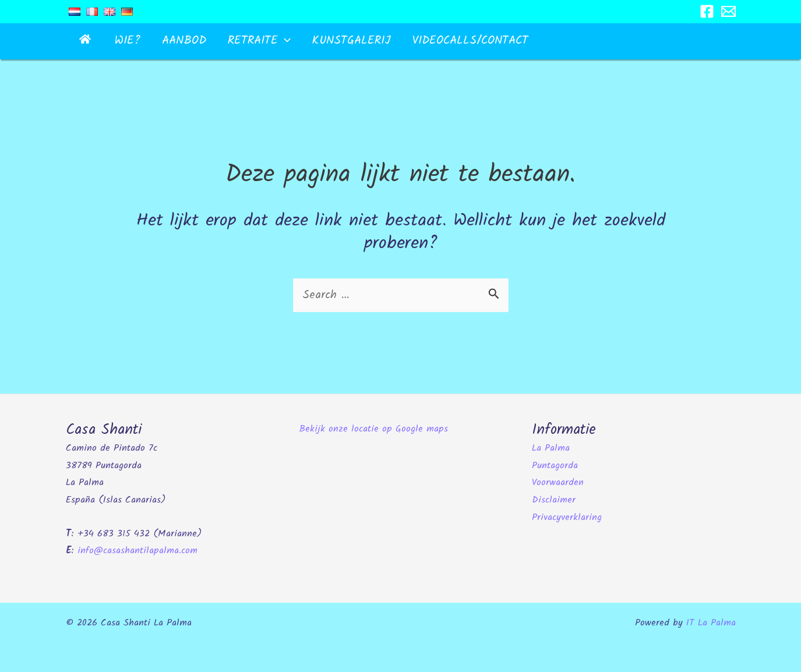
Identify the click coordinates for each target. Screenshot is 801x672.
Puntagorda (555, 464)
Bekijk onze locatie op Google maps (373, 428)
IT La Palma (711, 622)
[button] (250, 41)
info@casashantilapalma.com (137, 550)
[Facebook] (707, 11)
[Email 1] (728, 11)
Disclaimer (554, 499)
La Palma (551, 448)
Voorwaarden (558, 482)
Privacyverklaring (567, 517)
